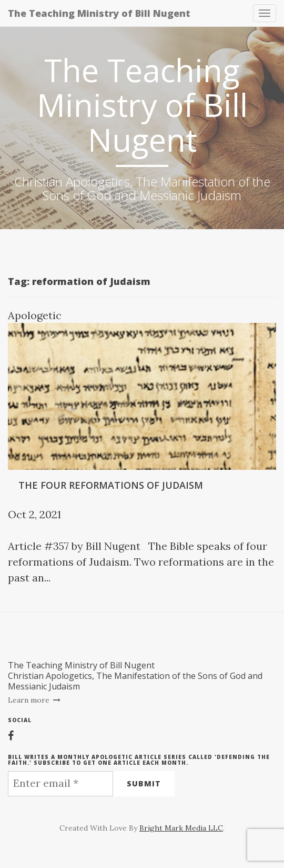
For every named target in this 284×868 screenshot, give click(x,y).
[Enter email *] (60, 784)
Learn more (34, 700)
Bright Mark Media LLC (181, 828)
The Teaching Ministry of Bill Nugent (99, 13)
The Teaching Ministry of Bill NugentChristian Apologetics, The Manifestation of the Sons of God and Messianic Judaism (135, 676)
